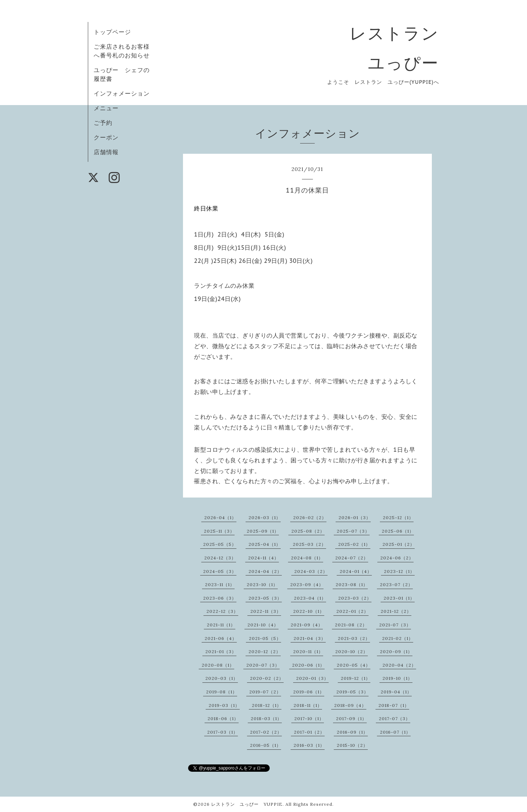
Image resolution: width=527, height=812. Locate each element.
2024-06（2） (397, 558)
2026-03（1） (265, 517)
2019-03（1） (224, 705)
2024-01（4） (356, 571)
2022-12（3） (222, 611)
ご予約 (103, 123)
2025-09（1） (263, 531)
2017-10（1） (309, 718)
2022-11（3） (266, 611)
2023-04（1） (310, 598)
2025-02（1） (354, 544)
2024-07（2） (352, 558)
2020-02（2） (267, 678)
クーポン (106, 137)
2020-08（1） (218, 665)
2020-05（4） (354, 665)
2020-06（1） (308, 665)
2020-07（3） (263, 665)
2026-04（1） (220, 517)
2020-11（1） (308, 651)
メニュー (106, 108)
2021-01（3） (221, 651)
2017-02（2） (266, 732)
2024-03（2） (311, 571)
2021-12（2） (396, 611)
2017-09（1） (351, 718)
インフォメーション (122, 93)
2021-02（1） (398, 638)
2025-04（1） (265, 544)
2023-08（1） (352, 584)
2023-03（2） (355, 598)
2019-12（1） (356, 678)
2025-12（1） (398, 517)
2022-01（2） (352, 611)
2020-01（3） (312, 678)
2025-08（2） (308, 531)
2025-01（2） (399, 544)
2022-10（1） (309, 611)
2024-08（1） (307, 558)
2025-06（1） (398, 531)
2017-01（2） (309, 732)
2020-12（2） (265, 651)
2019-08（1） (222, 692)
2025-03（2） (309, 544)
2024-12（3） (220, 558)
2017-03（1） (223, 732)
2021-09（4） (307, 625)
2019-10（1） (397, 678)
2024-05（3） (220, 571)
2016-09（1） (352, 732)
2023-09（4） (307, 584)
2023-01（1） (399, 598)
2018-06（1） (223, 718)
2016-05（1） (266, 745)
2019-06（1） (309, 692)
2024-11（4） (263, 558)
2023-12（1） (399, 571)
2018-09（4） (350, 705)
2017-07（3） (395, 718)
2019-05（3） (352, 692)
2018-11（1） (308, 705)
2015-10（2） (352, 745)
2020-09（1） (396, 651)
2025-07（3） (353, 531)
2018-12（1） (267, 705)
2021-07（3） (395, 625)
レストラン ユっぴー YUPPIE (247, 804)
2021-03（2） (354, 638)
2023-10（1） (262, 584)
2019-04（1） (396, 692)
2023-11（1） (220, 584)
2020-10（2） (352, 651)
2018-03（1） (266, 718)
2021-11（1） (221, 625)
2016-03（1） (309, 745)
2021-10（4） (263, 625)
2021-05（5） (265, 638)
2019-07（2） (265, 692)
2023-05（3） (265, 598)
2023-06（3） (220, 598)
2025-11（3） (219, 531)
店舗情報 (106, 152)
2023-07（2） (396, 584)
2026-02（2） (310, 517)
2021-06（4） (221, 638)
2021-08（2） (351, 625)
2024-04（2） (265, 571)
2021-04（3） (310, 638)
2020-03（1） (222, 678)
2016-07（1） (395, 732)
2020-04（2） (399, 665)
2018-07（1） (394, 705)
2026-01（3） (355, 517)
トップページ (112, 32)
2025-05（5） (220, 544)
